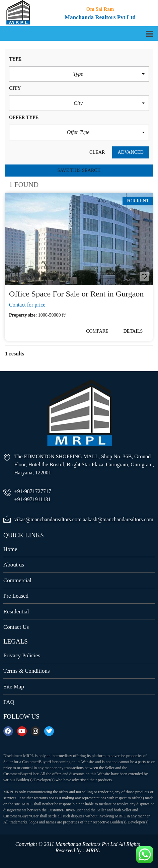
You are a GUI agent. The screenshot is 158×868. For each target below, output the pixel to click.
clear (97, 152)
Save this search (79, 170)
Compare (97, 331)
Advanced (131, 152)
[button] (79, 74)
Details (133, 331)
